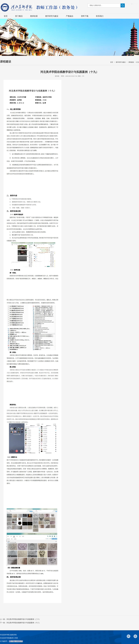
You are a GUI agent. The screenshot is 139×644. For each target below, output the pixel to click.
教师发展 (34, 16)
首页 (6, 16)
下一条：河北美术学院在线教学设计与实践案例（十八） (20, 623)
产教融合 (70, 16)
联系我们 (100, 16)
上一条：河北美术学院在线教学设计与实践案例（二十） (20, 619)
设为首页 (136, 4)
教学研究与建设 (52, 16)
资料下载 (85, 16)
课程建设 (131, 62)
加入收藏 (128, 4)
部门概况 (19, 16)
